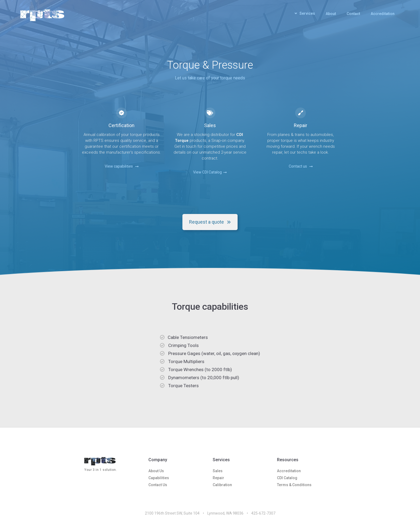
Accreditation (383, 14)
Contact (353, 14)
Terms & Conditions (294, 485)
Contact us (301, 166)
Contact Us (158, 485)
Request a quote (210, 222)
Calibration (222, 485)
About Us (156, 471)
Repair (218, 478)
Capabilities (159, 478)
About (331, 14)
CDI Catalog (287, 478)
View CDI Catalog (210, 172)
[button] (305, 15)
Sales (218, 471)
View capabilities (122, 166)
